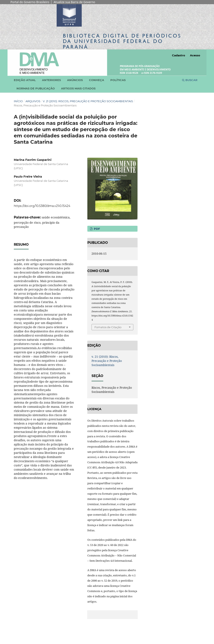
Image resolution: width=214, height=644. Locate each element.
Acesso (195, 55)
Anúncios (75, 80)
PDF (96, 229)
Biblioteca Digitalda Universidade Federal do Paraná (122, 41)
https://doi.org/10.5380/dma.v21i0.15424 (42, 206)
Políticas (118, 80)
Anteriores (51, 80)
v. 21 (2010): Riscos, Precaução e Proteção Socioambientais (88, 101)
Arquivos (33, 101)
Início (18, 101)
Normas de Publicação (36, 88)
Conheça (97, 80)
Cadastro (179, 55)
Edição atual (25, 80)
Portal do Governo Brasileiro (30, 2)
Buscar (190, 80)
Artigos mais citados (78, 88)
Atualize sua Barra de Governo (74, 2)
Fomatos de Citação (108, 327)
